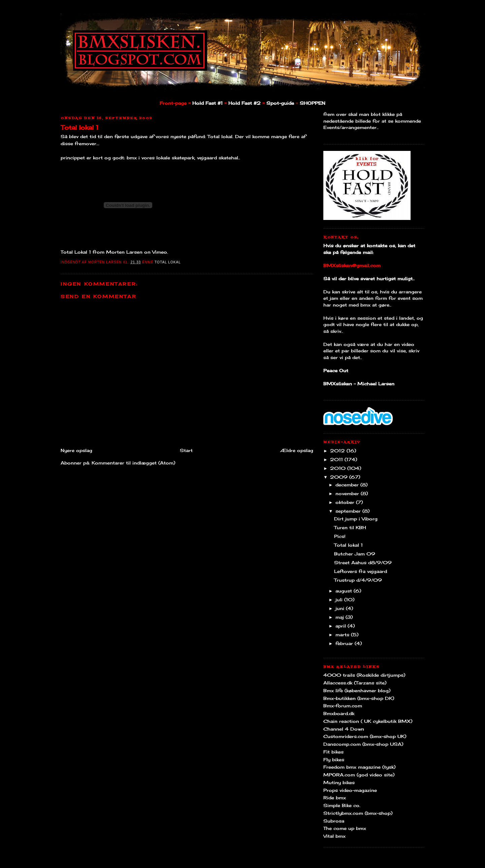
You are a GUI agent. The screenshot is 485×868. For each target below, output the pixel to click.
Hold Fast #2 (245, 103)
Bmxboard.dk (339, 713)
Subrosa (334, 821)
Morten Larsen (124, 252)
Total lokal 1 (80, 127)
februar (345, 643)
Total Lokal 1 (76, 252)
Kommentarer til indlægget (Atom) (133, 463)
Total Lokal (168, 262)
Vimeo (160, 252)
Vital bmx (334, 836)
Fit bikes (333, 752)
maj (341, 617)
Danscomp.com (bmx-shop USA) (363, 744)
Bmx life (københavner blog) (357, 690)
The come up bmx (345, 828)
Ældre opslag (297, 450)
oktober (346, 502)
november (348, 493)
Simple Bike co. (342, 805)
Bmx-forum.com (343, 706)
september (349, 511)
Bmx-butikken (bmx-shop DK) (359, 698)
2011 (337, 459)
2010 (339, 468)
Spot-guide (280, 103)
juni (341, 608)
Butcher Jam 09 (355, 554)
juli (340, 600)
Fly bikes (334, 760)
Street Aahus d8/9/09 (363, 562)
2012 (338, 451)
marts (343, 635)
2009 (340, 477)
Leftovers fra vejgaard (361, 571)
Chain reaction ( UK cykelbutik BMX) (368, 721)
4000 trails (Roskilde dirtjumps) (364, 675)
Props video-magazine (350, 790)
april (342, 626)
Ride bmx (335, 798)
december (348, 485)
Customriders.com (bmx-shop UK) (365, 736)
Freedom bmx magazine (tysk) (359, 767)
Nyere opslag (76, 450)
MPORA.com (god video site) (359, 775)
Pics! (340, 536)
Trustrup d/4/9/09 (358, 580)
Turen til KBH (350, 527)
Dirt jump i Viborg (356, 519)
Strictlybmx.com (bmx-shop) (358, 813)
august (345, 591)
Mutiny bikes (339, 782)
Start (186, 450)
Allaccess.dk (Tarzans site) (355, 683)
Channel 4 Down (344, 729)
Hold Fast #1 (207, 103)
